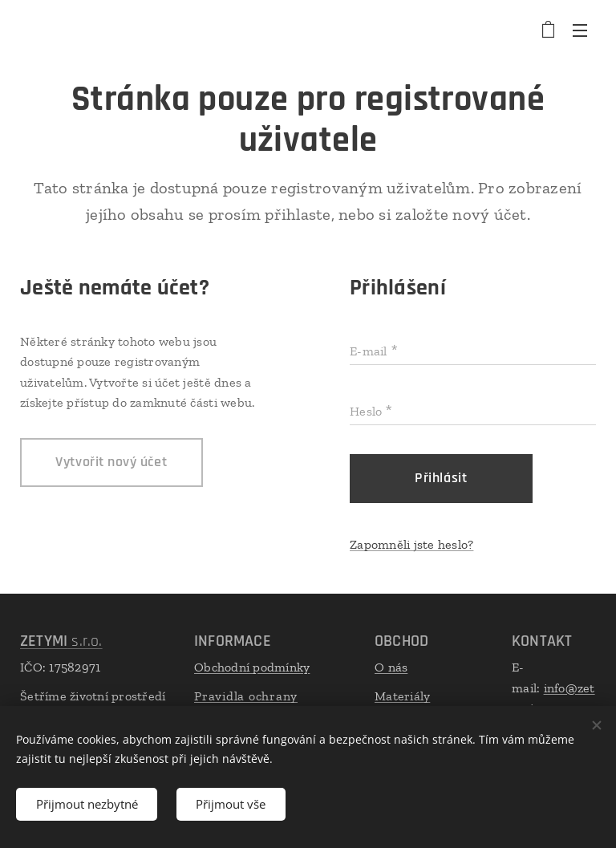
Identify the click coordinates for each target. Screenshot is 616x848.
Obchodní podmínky (252, 667)
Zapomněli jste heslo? (411, 544)
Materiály (402, 696)
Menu (580, 30)
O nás (391, 667)
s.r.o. (61, 641)
